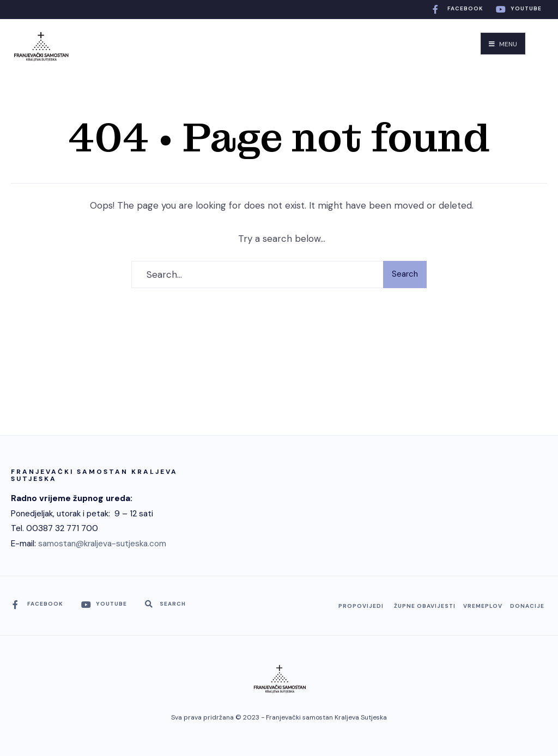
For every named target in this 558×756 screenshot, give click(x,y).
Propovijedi (361, 606)
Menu (503, 44)
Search (405, 274)
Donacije (527, 606)
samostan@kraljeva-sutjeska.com (102, 544)
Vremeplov (483, 606)
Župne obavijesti (425, 606)
